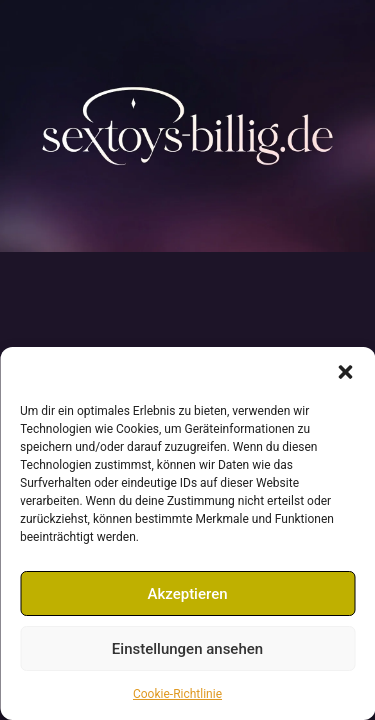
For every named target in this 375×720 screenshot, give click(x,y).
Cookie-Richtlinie (177, 694)
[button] (345, 372)
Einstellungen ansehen (187, 649)
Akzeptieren (187, 594)
